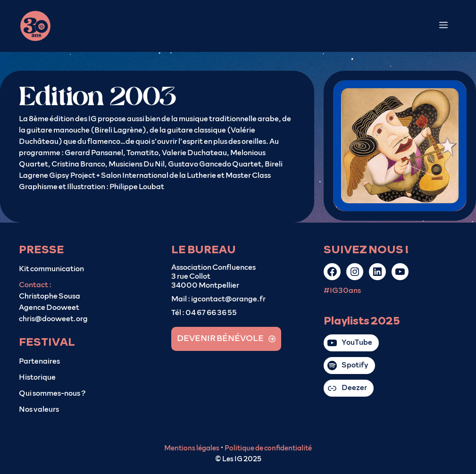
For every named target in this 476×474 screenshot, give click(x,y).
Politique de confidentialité (268, 448)
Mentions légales (192, 448)
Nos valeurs (39, 409)
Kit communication (51, 269)
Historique (37, 377)
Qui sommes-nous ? (52, 393)
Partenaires (39, 361)
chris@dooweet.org (53, 319)
